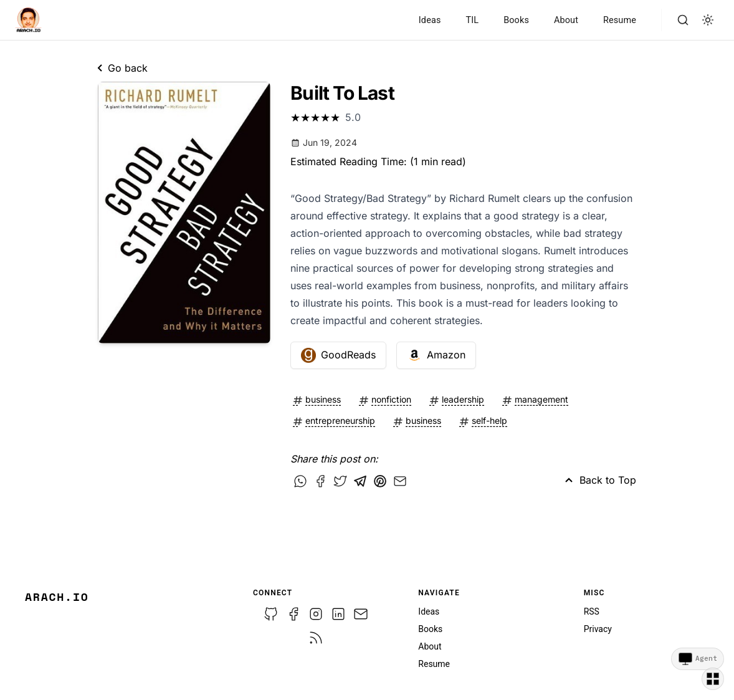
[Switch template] (713, 679)
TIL (472, 20)
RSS (592, 611)
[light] (708, 20)
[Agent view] (698, 659)
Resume (620, 20)
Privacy (598, 629)
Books (516, 20)
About (566, 20)
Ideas (430, 20)
